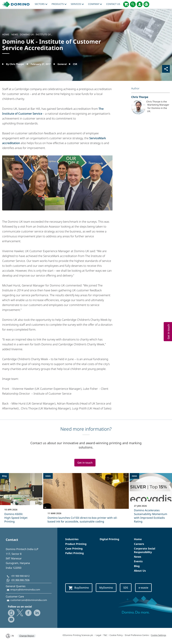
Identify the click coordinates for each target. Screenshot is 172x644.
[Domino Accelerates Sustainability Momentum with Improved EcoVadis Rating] (151, 500)
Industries (72, 539)
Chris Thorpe (140, 97)
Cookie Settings (158, 635)
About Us (140, 571)
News (138, 557)
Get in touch (85, 463)
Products (59, 4)
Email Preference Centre (137, 635)
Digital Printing (109, 539)
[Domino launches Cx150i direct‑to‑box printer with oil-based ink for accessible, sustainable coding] (86, 500)
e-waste (143, 588)
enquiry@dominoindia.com (25, 590)
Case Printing (74, 548)
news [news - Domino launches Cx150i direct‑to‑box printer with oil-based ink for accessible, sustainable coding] (48, 476)
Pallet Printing (74, 553)
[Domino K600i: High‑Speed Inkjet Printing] (21, 500)
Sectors (41, 4)
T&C (105, 635)
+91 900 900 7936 (20, 580)
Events (138, 561)
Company (95, 4)
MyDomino (106, 588)
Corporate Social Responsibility (145, 550)
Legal (98, 635)
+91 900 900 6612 (20, 576)
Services (77, 4)
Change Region (27, 636)
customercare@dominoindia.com (29, 600)
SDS (126, 588)
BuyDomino (79, 588)
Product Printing (76, 544)
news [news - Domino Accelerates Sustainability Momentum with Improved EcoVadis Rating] (134, 476)
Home (138, 539)
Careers (139, 544)
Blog (137, 566)
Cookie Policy (116, 635)
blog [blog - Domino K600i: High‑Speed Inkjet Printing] (4, 476)
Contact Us (113, 4)
